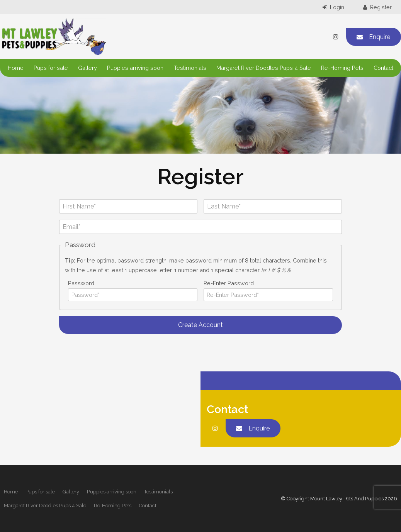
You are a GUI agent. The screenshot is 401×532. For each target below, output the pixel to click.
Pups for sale (51, 68)
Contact (383, 68)
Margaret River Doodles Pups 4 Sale (264, 68)
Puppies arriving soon (135, 68)
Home (16, 68)
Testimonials (190, 68)
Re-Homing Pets (342, 68)
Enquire (380, 37)
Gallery (88, 68)
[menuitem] (11, 492)
